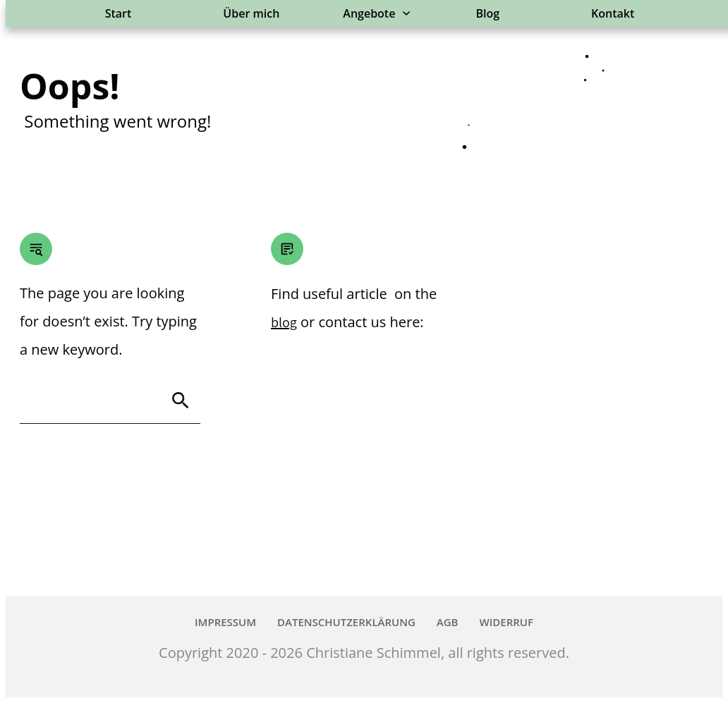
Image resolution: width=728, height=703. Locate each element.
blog (284, 322)
